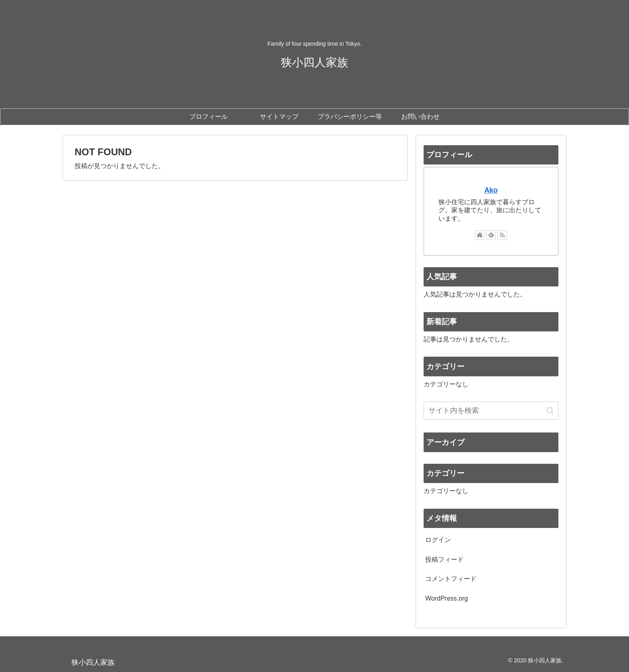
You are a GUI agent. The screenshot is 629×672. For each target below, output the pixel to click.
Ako (491, 190)
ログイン (438, 540)
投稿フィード (444, 559)
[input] (491, 411)
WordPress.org (446, 598)
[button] (550, 411)
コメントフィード (451, 579)
